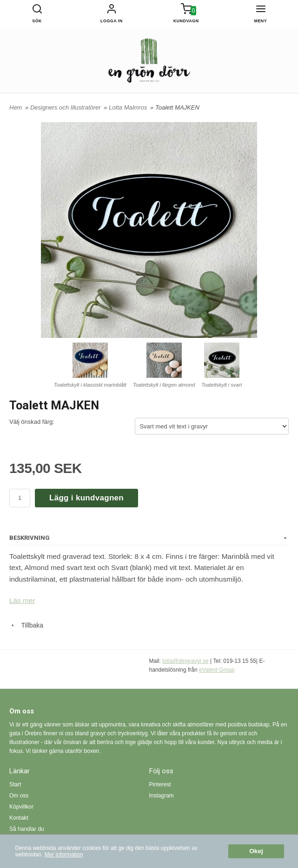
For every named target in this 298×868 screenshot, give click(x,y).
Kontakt (19, 818)
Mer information (64, 855)
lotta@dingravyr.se (185, 661)
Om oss (19, 796)
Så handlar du (27, 829)
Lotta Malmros (129, 107)
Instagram (162, 796)
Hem (16, 107)
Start (15, 784)
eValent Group (217, 670)
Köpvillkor (21, 807)
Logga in (112, 21)
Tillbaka (26, 625)
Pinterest (160, 784)
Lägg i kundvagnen (86, 498)
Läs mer (22, 600)
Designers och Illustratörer (66, 107)
